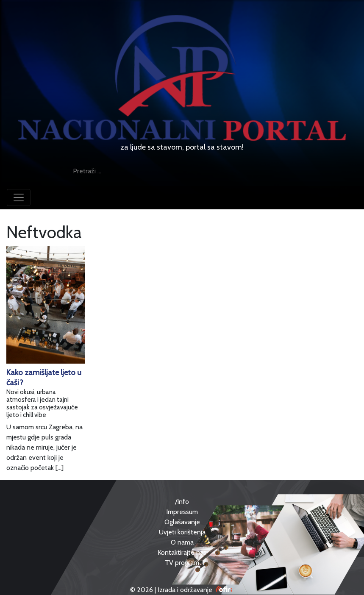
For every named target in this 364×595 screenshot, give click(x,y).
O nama (182, 542)
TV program (182, 563)
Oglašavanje (182, 522)
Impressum (182, 512)
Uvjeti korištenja (182, 532)
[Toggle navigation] (19, 197)
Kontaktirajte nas (182, 552)
